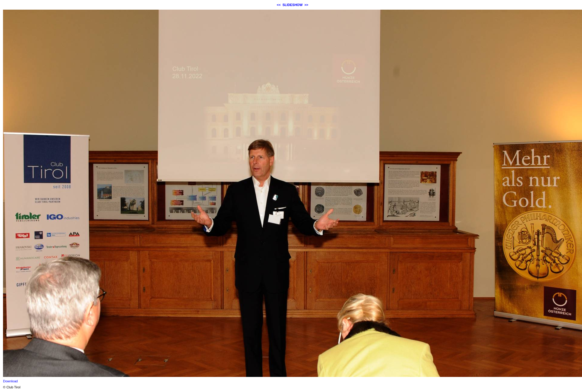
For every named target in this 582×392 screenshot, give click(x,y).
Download (10, 381)
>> (306, 5)
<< (279, 5)
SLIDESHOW (293, 5)
